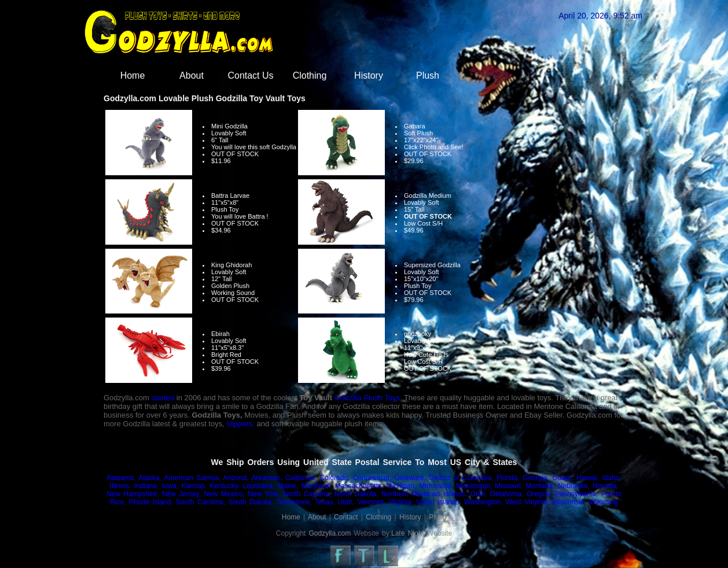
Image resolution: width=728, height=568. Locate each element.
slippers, (240, 424)
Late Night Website (422, 533)
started (163, 398)
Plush (428, 75)
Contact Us (250, 75)
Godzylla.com (330, 533)
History (369, 75)
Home (133, 75)
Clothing (310, 75)
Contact (346, 517)
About (192, 75)
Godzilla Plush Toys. (368, 398)
